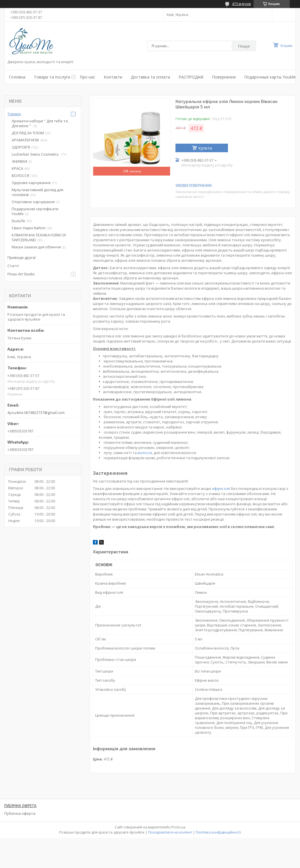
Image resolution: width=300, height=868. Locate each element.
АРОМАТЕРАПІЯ (25, 140)
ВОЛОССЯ (20, 176)
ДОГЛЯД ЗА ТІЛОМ (28, 133)
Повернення (224, 77)
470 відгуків (241, 4)
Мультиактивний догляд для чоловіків (37, 192)
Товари (14, 114)
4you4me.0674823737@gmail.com (36, 413)
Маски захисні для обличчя (36, 247)
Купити (205, 148)
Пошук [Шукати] (244, 46)
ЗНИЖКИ (19, 161)
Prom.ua (178, 827)
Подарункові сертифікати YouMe (35, 211)
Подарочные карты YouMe (270, 77)
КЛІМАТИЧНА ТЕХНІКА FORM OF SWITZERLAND (39, 237)
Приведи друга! (22, 257)
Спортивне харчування (33, 202)
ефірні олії (221, 488)
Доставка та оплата (150, 77)
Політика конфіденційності (218, 832)
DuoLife (18, 221)
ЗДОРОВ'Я (21, 147)
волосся (145, 453)
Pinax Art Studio (21, 274)
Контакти (113, 77)
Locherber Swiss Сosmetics (36, 154)
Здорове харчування (31, 183)
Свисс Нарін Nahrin (29, 228)
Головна (17, 77)
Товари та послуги (52, 77)
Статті (13, 266)
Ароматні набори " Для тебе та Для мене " (40, 123)
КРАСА (17, 168)
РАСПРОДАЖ (191, 77)
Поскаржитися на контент (170, 832)
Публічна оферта (20, 813)
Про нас (87, 77)
